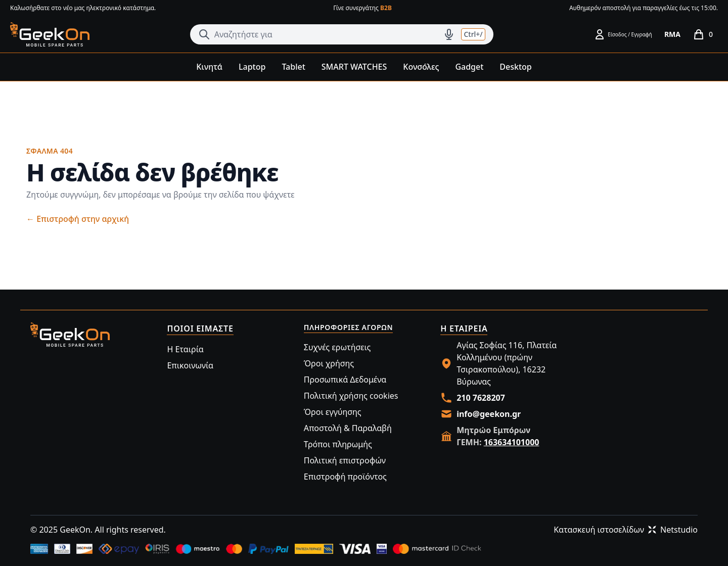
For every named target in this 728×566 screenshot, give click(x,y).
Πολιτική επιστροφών (345, 460)
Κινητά (209, 67)
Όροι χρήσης (329, 363)
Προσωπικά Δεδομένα (345, 380)
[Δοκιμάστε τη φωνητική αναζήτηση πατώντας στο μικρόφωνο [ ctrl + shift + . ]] (449, 34)
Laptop (252, 67)
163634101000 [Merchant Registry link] (512, 442)
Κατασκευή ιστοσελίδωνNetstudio (626, 530)
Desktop (515, 67)
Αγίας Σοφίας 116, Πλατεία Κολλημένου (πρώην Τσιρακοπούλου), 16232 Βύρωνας (507, 363)
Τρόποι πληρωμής (338, 444)
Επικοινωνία (190, 365)
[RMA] (672, 34)
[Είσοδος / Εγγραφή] (623, 34)
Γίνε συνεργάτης (362, 8)
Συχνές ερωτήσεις (337, 347)
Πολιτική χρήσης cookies (351, 396)
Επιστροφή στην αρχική (78, 219)
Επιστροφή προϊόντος (345, 477)
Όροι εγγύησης (333, 412)
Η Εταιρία (185, 349)
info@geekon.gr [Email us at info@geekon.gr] (489, 414)
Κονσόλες (421, 67)
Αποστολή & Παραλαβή (348, 428)
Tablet (293, 67)
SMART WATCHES (354, 67)
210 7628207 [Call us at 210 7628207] (481, 398)
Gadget (469, 67)
